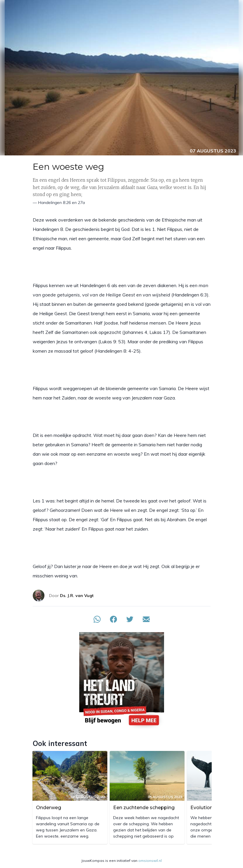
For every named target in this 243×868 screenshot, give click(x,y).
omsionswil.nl (150, 861)
